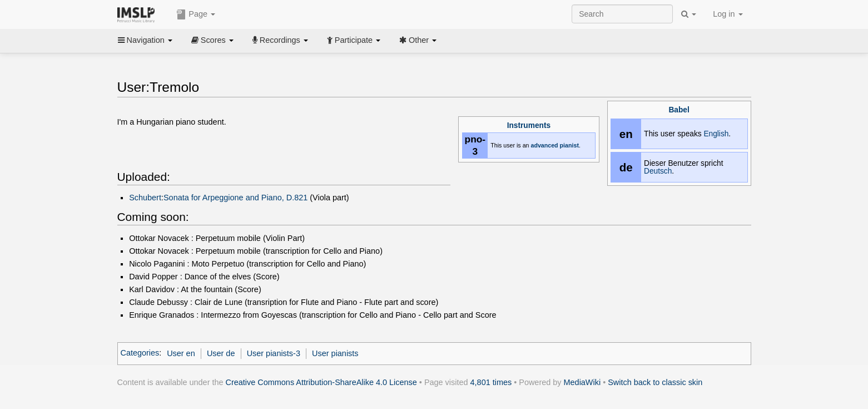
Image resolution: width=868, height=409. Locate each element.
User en (181, 353)
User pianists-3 (274, 353)
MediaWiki (582, 382)
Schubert (145, 198)
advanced (544, 145)
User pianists (335, 353)
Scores (212, 40)
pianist (569, 145)
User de (221, 353)
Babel (679, 110)
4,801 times (491, 382)
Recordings (280, 40)
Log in (728, 14)
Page (196, 14)
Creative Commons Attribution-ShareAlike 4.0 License (321, 382)
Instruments (529, 125)
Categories (140, 353)
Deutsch (658, 171)
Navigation (145, 40)
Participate (354, 40)
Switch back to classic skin (655, 382)
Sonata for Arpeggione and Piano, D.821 (235, 198)
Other (418, 40)
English (716, 134)
